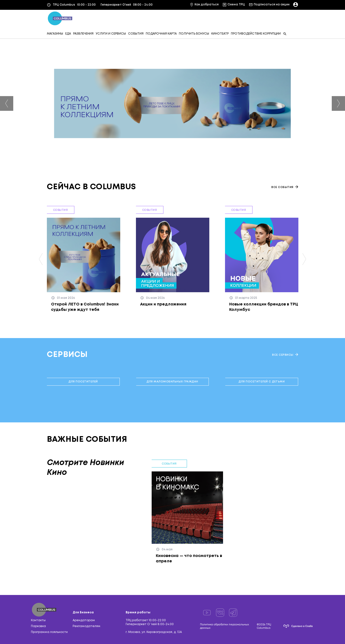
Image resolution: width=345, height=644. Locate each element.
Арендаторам (84, 620)
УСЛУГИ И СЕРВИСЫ (111, 34)
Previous (7, 103)
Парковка (38, 626)
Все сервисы (285, 355)
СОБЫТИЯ (136, 34)
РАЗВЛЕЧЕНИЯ (83, 34)
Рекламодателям (86, 626)
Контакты (38, 620)
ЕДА (68, 34)
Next (338, 103)
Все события (285, 187)
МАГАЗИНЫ (55, 34)
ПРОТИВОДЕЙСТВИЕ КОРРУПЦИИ (256, 34)
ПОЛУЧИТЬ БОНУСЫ (194, 34)
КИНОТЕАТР (220, 34)
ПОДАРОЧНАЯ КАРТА (161, 34)
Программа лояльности (49, 632)
